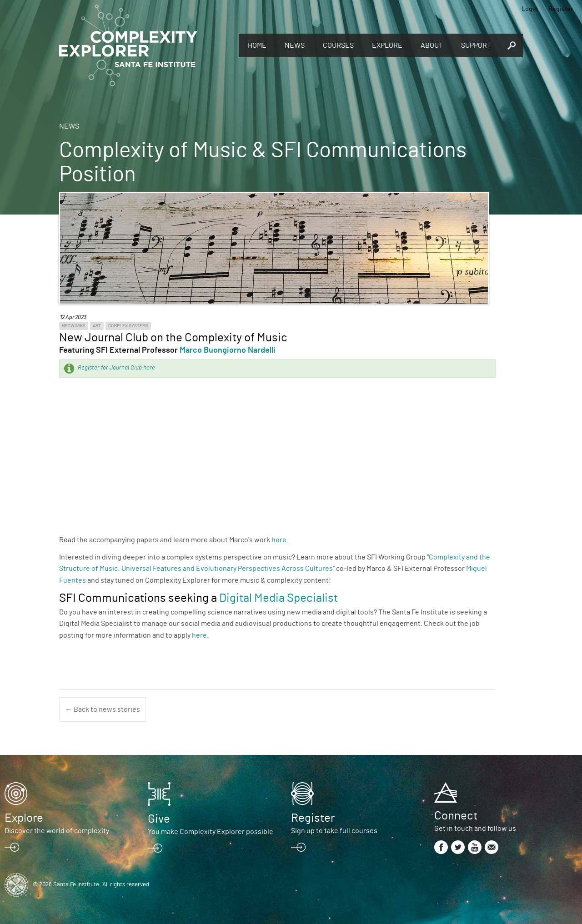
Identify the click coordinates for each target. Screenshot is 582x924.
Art (97, 326)
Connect (456, 816)
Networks (74, 326)
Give (159, 819)
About (432, 45)
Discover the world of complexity (57, 831)
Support (476, 45)
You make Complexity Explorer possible (211, 832)
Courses (338, 45)
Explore (387, 45)
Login (530, 9)
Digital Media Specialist (278, 598)
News (295, 45)
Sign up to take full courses (334, 831)
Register (561, 9)
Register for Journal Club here (116, 368)
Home (257, 45)
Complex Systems (128, 326)
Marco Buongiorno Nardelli (228, 350)
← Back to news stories (103, 709)
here (279, 540)
